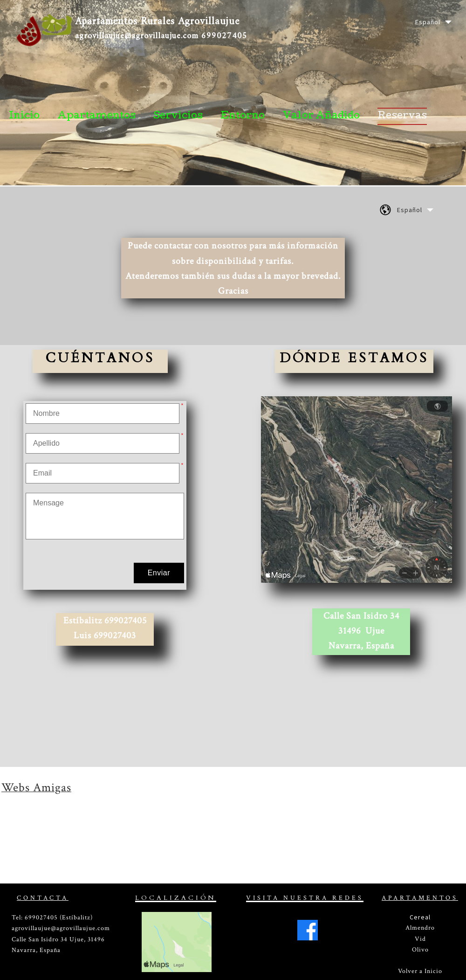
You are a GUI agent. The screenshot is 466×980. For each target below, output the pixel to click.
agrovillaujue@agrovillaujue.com (137, 36)
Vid (420, 939)
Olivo (420, 950)
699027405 (224, 36)
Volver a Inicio (420, 971)
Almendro (420, 928)
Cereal (420, 917)
